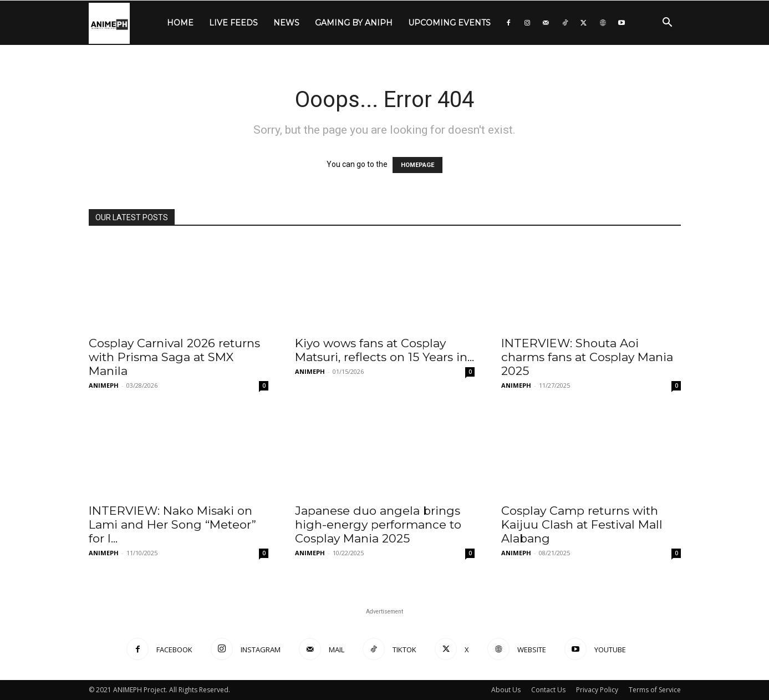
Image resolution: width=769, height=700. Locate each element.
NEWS (286, 23)
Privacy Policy (597, 690)
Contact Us (548, 690)
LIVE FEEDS (233, 23)
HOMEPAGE (417, 165)
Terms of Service (655, 690)
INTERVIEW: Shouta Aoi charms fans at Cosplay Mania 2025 (587, 357)
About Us (506, 690)
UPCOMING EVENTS (449, 23)
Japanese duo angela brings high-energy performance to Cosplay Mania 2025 (378, 524)
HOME (180, 23)
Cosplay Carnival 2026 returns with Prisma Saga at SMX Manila (174, 357)
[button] (668, 24)
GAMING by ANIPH (354, 23)
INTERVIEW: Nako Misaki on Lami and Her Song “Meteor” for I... (172, 524)
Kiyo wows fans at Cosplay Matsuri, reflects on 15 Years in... (384, 350)
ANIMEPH (104, 385)
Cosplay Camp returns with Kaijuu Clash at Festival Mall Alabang (582, 524)
